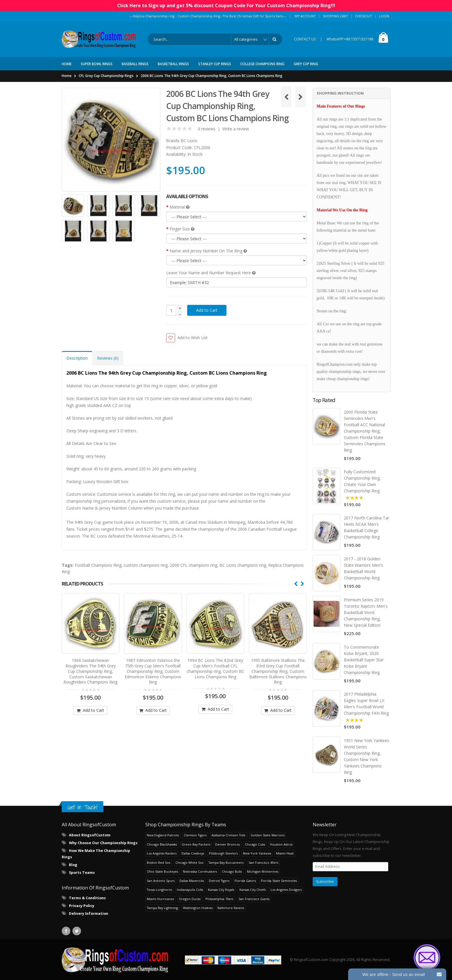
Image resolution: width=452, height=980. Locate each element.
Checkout (364, 16)
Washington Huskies (198, 907)
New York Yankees (257, 853)
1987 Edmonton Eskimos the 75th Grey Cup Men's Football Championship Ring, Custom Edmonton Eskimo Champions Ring (153, 668)
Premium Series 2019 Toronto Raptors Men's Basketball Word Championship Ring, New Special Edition (366, 612)
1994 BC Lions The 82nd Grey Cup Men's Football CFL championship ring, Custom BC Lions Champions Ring (215, 666)
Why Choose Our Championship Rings (103, 843)
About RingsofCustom (90, 835)
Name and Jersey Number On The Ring (208, 251)
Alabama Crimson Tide (228, 835)
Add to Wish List (193, 338)
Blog (73, 864)
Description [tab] (77, 358)
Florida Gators (245, 880)
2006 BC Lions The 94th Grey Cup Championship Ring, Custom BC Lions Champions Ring (212, 76)
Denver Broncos (227, 844)
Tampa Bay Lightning (162, 907)
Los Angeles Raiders (162, 853)
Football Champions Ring (98, 565)
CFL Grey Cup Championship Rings (106, 76)
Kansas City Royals (221, 889)
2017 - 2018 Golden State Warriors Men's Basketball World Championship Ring (363, 568)
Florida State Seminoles (279, 880)
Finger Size (182, 229)
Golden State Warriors (268, 835)
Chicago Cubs (255, 844)
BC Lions (189, 141)
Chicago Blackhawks (162, 844)
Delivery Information (89, 913)
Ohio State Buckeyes (162, 871)
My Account (305, 16)
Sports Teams (82, 872)
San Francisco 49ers (263, 862)
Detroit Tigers (219, 880)
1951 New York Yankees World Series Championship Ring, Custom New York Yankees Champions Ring (366, 756)
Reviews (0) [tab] (108, 358)
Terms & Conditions (87, 898)
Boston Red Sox (159, 862)
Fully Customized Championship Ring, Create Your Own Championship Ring (362, 481)
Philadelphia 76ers (219, 899)
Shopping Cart (335, 16)
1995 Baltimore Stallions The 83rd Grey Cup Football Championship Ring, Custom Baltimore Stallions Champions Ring (278, 668)
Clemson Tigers (195, 835)
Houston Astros (281, 844)
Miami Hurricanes (160, 899)
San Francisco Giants (254, 899)
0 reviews (207, 129)
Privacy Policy (82, 905)
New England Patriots (163, 835)
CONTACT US (305, 39)
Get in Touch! (82, 807)
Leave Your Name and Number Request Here (211, 273)
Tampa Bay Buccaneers (226, 862)
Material (180, 207)
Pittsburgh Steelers (223, 853)
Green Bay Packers (196, 844)
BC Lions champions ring (243, 565)
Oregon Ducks (190, 899)
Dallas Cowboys (193, 853)
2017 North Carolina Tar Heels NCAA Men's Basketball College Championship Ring (366, 527)
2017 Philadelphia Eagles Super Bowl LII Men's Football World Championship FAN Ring (366, 703)
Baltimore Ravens (231, 907)
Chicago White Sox (190, 862)
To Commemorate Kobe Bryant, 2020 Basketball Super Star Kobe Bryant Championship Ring (364, 659)
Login (384, 16)
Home (67, 76)
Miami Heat (285, 853)
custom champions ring (146, 565)
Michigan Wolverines (263, 871)
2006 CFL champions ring (194, 565)
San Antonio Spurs (161, 880)
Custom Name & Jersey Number (97, 508)
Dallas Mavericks (192, 880)
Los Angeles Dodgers (286, 889)
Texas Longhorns (159, 889)
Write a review (236, 129)
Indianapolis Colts (190, 889)
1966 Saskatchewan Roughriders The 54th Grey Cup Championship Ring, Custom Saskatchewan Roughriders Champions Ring (90, 668)
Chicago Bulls (232, 871)
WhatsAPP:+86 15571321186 (350, 39)
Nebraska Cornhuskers (200, 871)
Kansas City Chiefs (253, 889)
